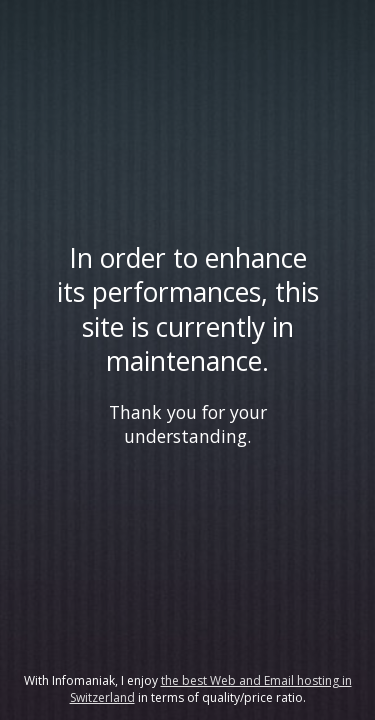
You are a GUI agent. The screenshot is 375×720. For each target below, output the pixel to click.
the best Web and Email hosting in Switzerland (211, 689)
